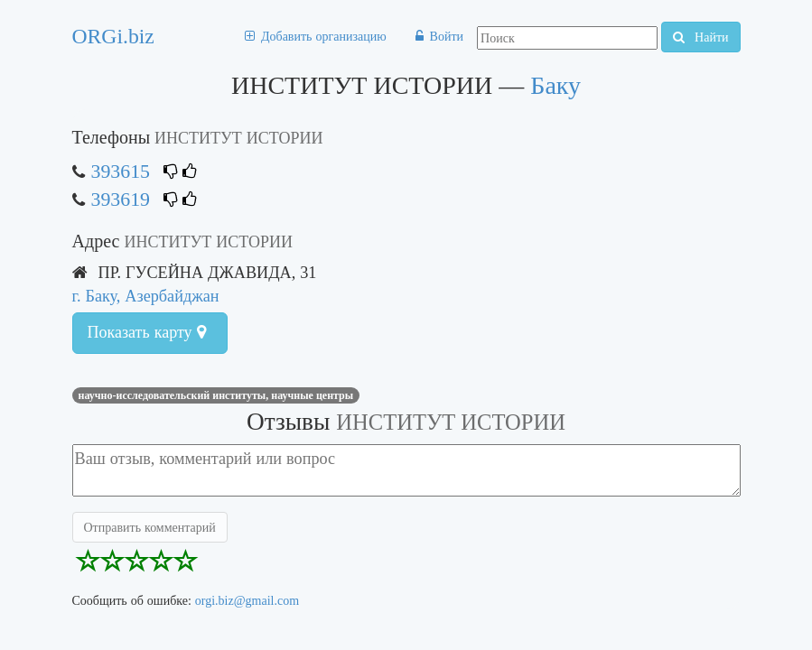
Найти (700, 37)
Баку (555, 85)
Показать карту (147, 332)
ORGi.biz (113, 36)
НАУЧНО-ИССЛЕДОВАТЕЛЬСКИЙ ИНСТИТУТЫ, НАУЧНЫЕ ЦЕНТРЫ (216, 395)
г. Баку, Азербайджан (146, 296)
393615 (121, 171)
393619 (121, 199)
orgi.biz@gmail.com (247, 600)
